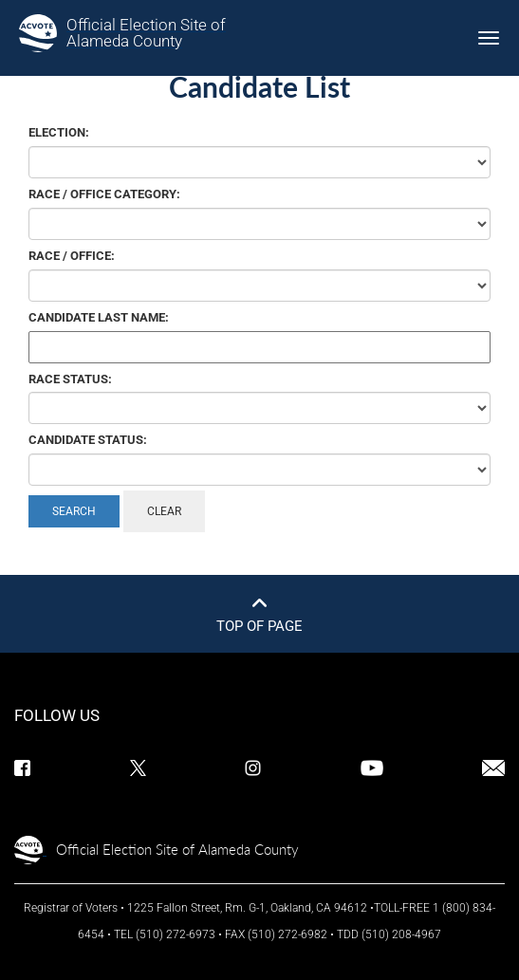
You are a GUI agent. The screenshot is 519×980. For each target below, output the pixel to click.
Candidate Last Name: (99, 317)
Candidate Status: (88, 440)
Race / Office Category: (104, 194)
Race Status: (70, 379)
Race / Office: (72, 256)
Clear (164, 511)
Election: (59, 132)
